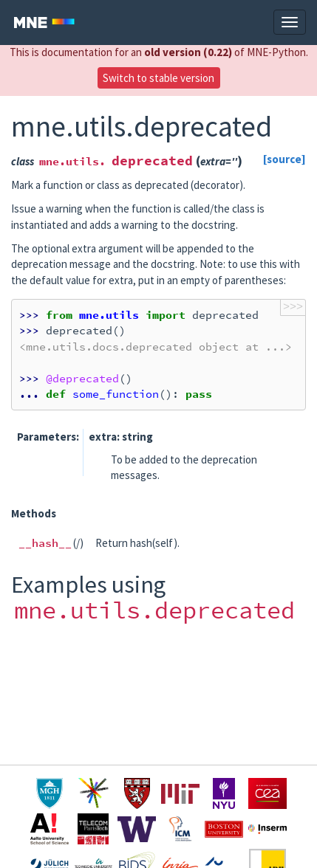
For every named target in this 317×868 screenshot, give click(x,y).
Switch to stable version (158, 78)
